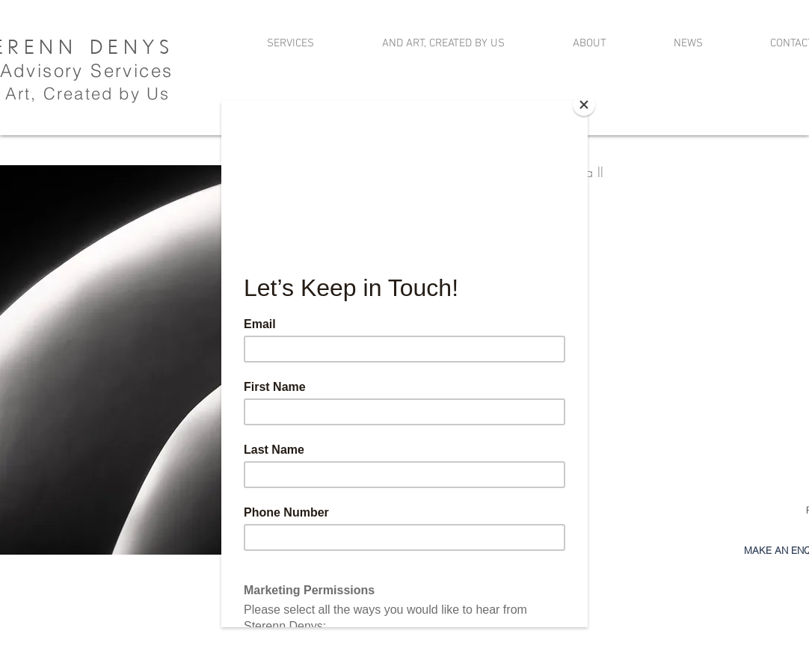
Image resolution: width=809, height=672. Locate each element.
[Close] (584, 105)
